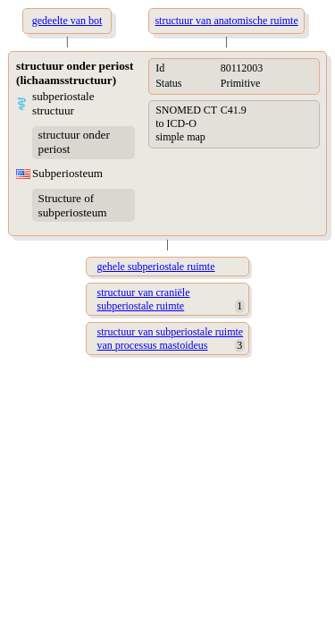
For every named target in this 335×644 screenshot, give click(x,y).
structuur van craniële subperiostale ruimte (144, 299)
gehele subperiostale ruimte (156, 267)
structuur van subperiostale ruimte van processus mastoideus (171, 339)
